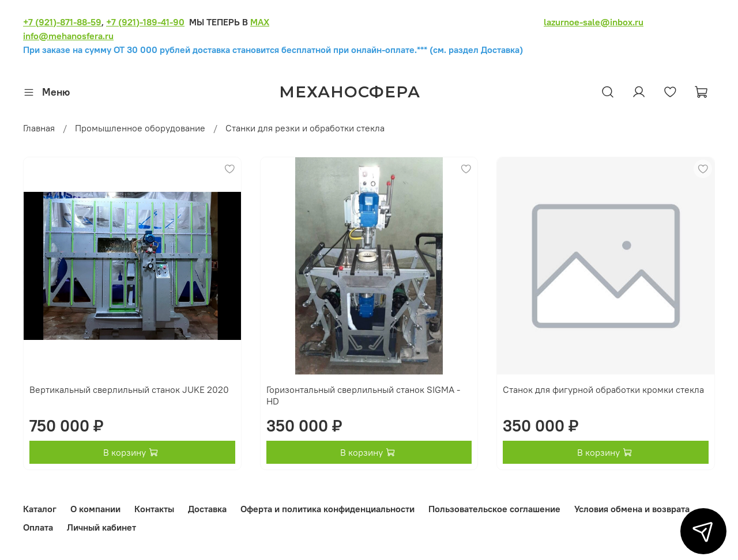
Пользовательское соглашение (494, 509)
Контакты (154, 509)
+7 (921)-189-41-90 (145, 22)
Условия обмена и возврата (632, 509)
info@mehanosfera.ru (68, 36)
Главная (39, 128)
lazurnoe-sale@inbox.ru (594, 22)
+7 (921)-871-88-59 (62, 22)
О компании (95, 509)
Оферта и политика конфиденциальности (327, 509)
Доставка (207, 509)
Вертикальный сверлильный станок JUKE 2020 (129, 389)
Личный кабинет (101, 527)
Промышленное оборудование (140, 128)
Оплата (38, 527)
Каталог (40, 509)
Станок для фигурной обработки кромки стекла (603, 389)
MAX (260, 22)
